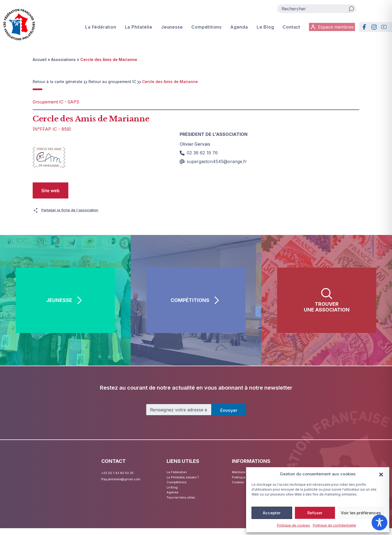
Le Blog (264, 28)
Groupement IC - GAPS (59, 102)
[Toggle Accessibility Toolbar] (379, 522)
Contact (290, 28)
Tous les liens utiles (184, 504)
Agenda (238, 28)
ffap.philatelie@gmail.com (124, 479)
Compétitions (205, 28)
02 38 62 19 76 (199, 152)
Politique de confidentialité (334, 525)
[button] (381, 474)
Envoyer (229, 410)
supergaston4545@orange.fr (213, 161)
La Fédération (99, 28)
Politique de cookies (293, 525)
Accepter (272, 513)
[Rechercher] (351, 9)
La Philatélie (137, 28)
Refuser (315, 513)
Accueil (40, 59)
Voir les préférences (361, 513)
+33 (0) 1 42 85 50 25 (120, 473)
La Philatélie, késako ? (186, 479)
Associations (64, 59)
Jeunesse (170, 28)
